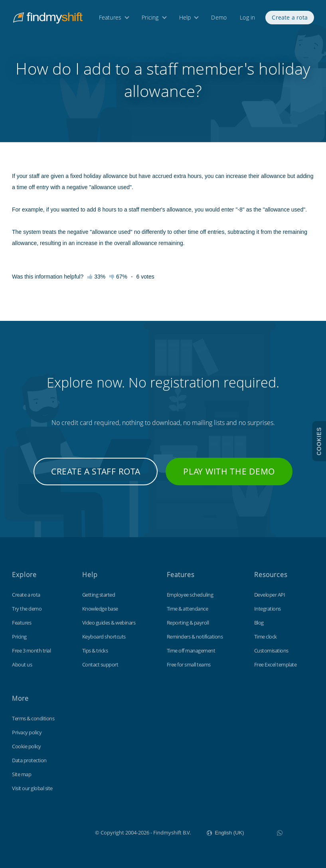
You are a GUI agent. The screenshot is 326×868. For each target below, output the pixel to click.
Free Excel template (276, 664)
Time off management (191, 651)
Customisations (271, 651)
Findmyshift (55, 832)
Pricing (150, 19)
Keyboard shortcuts (104, 637)
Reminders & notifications (195, 637)
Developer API (270, 595)
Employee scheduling (190, 595)
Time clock (266, 637)
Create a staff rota (96, 471)
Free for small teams (189, 664)
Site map (22, 774)
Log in (247, 19)
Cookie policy (27, 746)
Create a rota (290, 19)
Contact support (100, 664)
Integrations (268, 609)
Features (110, 19)
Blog (259, 623)
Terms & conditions (33, 718)
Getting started (99, 595)
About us (22, 664)
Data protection (29, 760)
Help (185, 19)
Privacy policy (27, 732)
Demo (219, 19)
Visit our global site (32, 788)
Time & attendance (188, 609)
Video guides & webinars (109, 623)
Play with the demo (229, 471)
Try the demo (27, 609)
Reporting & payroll (188, 623)
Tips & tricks (95, 651)
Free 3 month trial (31, 651)
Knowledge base (100, 609)
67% (118, 277)
